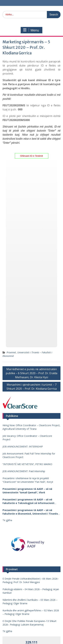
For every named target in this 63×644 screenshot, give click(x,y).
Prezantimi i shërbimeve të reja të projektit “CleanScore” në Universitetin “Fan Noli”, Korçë (28, 480)
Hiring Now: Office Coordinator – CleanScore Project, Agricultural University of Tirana (31, 427)
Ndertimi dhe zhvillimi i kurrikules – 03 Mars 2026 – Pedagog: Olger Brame (30, 602)
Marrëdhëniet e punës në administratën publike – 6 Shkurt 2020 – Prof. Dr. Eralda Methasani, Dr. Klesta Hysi (32, 373)
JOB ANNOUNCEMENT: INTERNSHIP (23, 446)
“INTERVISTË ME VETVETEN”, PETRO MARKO (27, 464)
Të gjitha (7, 520)
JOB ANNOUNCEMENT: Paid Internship (24, 471)
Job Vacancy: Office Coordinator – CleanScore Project (27, 438)
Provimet (11, 352)
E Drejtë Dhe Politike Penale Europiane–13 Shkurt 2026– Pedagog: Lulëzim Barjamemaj (29, 623)
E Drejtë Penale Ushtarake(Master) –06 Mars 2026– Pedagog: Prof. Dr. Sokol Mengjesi (31, 580)
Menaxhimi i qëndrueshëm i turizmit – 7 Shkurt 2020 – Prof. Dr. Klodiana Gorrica (32, 387)
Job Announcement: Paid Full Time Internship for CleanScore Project (29, 455)
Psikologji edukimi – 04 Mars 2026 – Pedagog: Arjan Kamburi (31, 591)
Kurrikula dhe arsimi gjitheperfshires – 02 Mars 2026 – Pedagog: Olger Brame (31, 612)
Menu (31, 30)
